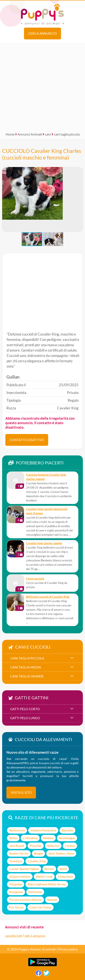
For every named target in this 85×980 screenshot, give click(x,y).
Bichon (49, 869)
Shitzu (13, 838)
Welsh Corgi (44, 876)
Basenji (52, 900)
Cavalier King (37, 861)
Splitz (63, 869)
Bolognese (16, 892)
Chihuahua (30, 838)
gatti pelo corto (25, 709)
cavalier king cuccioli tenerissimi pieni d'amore (47, 511)
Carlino (70, 846)
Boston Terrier (19, 853)
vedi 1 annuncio (35, 936)
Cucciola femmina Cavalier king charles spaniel (46, 477)
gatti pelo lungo (25, 718)
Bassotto (67, 830)
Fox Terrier (17, 907)
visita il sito (21, 792)
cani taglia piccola (67, 134)
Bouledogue (67, 838)
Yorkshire (16, 861)
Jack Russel (17, 846)
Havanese (16, 884)
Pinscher (36, 846)
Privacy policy (68, 949)
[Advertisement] (42, 86)
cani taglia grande (27, 676)
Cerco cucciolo (35, 579)
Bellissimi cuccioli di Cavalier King (48, 597)
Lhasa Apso (66, 876)
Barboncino (17, 830)
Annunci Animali (30, 134)
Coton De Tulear (40, 907)
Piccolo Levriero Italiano (25, 900)
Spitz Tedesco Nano (61, 853)
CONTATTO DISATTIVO (27, 440)
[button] (79, 200)
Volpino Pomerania (43, 830)
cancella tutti (14, 936)
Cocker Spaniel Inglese (24, 869)
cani (48, 134)
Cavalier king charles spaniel (44, 543)
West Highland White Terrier (47, 884)
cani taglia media (26, 667)
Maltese (48, 838)
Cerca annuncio (42, 33)
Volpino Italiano (20, 876)
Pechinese (35, 892)
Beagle (38, 853)
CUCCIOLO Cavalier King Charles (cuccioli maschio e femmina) (42, 154)
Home (10, 134)
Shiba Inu (53, 846)
